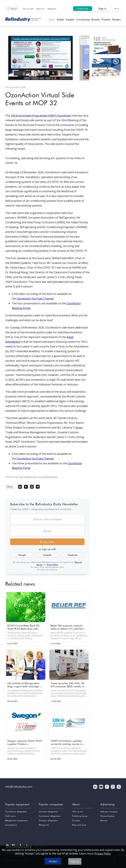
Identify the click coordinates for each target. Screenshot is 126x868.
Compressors (11, 825)
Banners (104, 820)
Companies (83, 19)
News (52, 19)
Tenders (116, 19)
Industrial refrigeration (48, 812)
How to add (28, 9)
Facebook (73, 555)
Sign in (102, 8)
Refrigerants (44, 825)
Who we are (78, 812)
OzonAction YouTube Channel (35, 299)
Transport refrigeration (48, 820)
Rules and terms (79, 825)
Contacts (76, 820)
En (116, 9)
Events (60, 19)
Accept (53, 861)
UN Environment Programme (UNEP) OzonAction (41, 116)
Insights (70, 19)
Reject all (75, 861)
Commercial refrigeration (16, 812)
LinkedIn (47, 555)
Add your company (109, 812)
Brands (96, 19)
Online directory (107, 816)
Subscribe (83, 8)
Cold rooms (10, 816)
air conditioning (28, 477)
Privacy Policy (52, 565)
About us (40, 9)
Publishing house (80, 816)
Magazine (52, 9)
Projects (106, 19)
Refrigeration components (16, 820)
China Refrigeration (47, 477)
